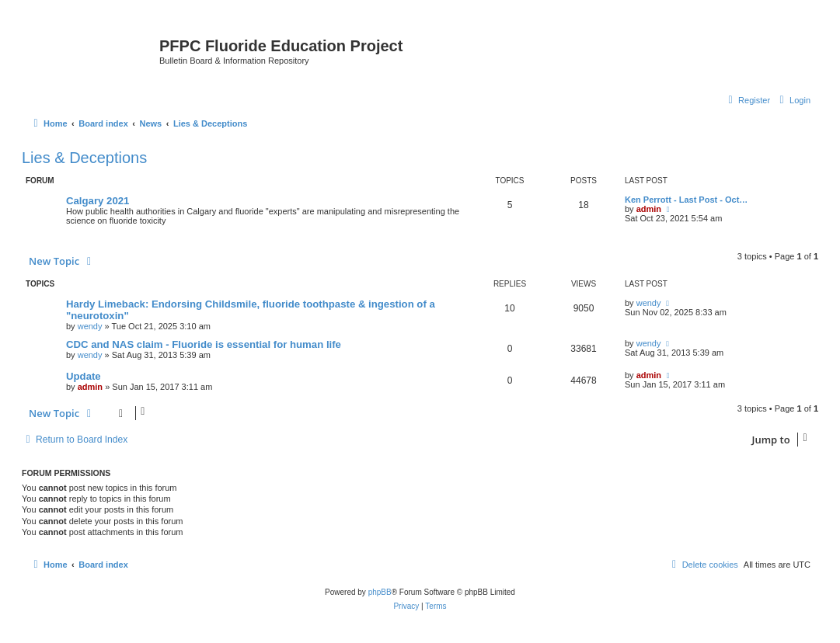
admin (649, 209)
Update (84, 376)
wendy (90, 326)
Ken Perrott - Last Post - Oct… (686, 200)
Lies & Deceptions (84, 158)
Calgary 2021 (98, 201)
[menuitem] (793, 100)
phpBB (380, 592)
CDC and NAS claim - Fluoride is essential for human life (204, 344)
